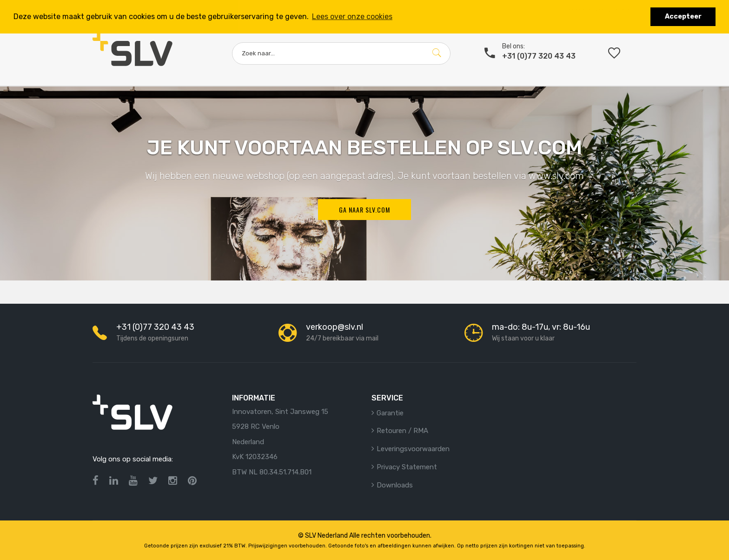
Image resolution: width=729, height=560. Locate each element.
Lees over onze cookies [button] (352, 17)
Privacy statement (407, 467)
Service (387, 398)
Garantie (390, 413)
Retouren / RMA (402, 431)
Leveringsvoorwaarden (413, 449)
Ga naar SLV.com (364, 210)
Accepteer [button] (683, 17)
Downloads (395, 485)
